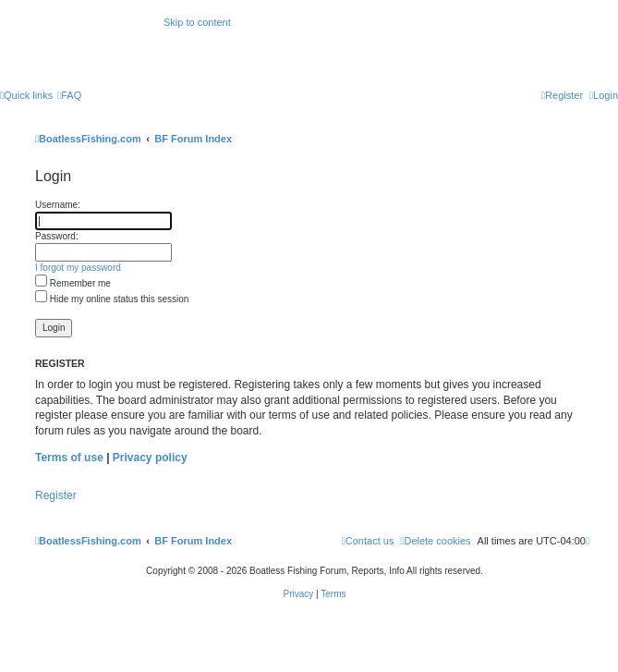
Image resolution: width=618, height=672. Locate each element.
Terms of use (69, 458)
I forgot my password (78, 268)
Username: (58, 205)
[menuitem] (69, 95)
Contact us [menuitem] (368, 541)
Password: (57, 236)
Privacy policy (150, 458)
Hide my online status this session (112, 299)
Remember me (73, 283)
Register (56, 495)
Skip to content (197, 22)
